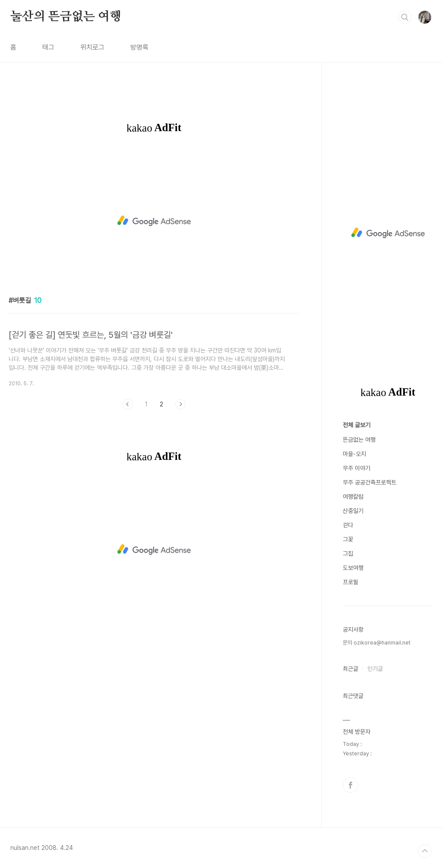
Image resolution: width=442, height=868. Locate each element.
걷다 (348, 525)
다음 (180, 404)
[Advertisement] (154, 221)
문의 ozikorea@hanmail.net (377, 643)
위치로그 (92, 47)
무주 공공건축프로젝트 (369, 482)
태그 (48, 47)
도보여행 (353, 568)
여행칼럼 (353, 497)
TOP (425, 851)
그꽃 (348, 539)
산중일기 (353, 511)
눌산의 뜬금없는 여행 (66, 17)
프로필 (350, 582)
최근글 (350, 669)
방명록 (139, 47)
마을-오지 (354, 454)
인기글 (375, 669)
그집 (348, 554)
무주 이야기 (357, 468)
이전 (128, 404)
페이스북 (350, 785)
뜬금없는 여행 (359, 440)
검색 (405, 17)
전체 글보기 (357, 425)
